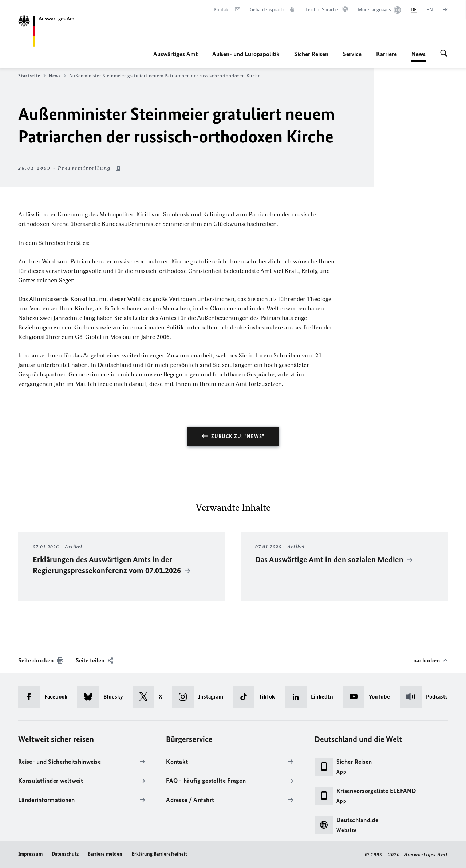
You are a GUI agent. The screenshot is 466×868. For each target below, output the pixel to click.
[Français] (445, 10)
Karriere (386, 54)
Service (352, 54)
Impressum (30, 854)
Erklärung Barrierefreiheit (159, 854)
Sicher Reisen (311, 54)
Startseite (32, 76)
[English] (430, 10)
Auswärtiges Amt (175, 54)
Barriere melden (105, 854)
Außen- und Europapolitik (246, 54)
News (418, 54)
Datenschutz (65, 854)
